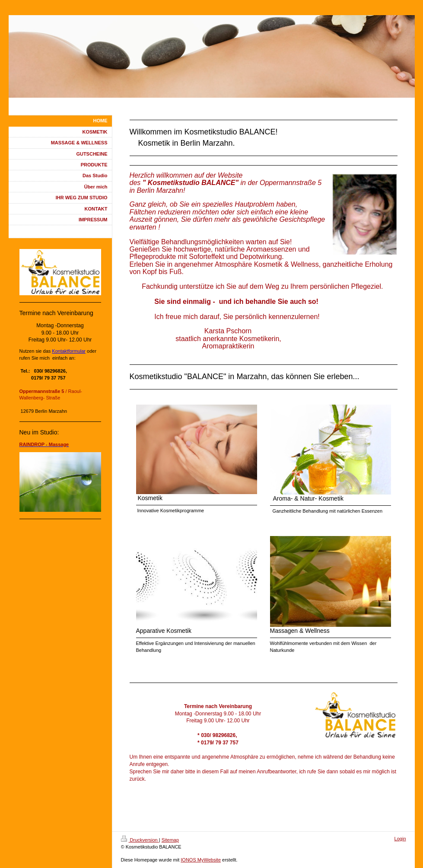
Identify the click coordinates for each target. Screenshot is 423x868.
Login (400, 839)
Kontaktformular (69, 351)
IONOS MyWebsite (201, 860)
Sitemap (170, 840)
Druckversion (140, 840)
